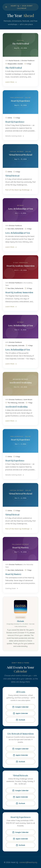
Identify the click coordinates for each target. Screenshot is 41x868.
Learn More (11, 82)
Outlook (20, 720)
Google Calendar (20, 707)
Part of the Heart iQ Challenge (19, 192)
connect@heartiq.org (28, 862)
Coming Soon (12, 591)
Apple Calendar (21, 713)
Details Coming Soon (15, 138)
